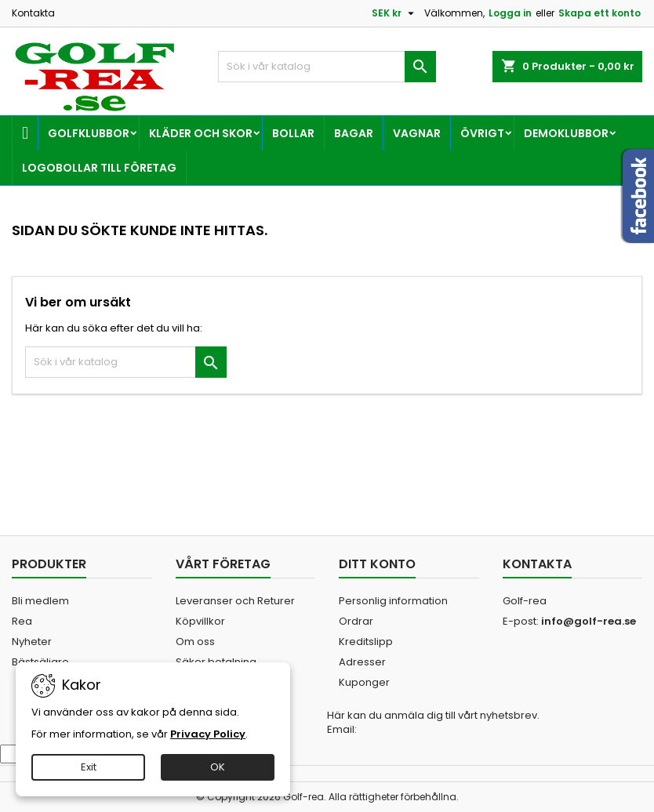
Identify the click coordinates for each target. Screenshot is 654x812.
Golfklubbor (89, 133)
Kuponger (364, 682)
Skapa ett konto (599, 13)
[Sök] (327, 67)
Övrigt (482, 133)
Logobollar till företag (99, 168)
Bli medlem (40, 601)
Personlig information (393, 601)
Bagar (354, 133)
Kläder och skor (201, 133)
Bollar (293, 133)
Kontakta (33, 13)
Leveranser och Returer (235, 601)
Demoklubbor (566, 133)
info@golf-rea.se (589, 621)
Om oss (195, 642)
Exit (89, 767)
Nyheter (32, 642)
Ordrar (356, 621)
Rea (22, 621)
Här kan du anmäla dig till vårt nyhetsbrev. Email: (433, 723)
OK (218, 767)
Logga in (510, 13)
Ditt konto (377, 564)
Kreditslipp (366, 642)
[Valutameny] (395, 13)
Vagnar (417, 133)
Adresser (362, 662)
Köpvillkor (200, 621)
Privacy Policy (208, 734)
